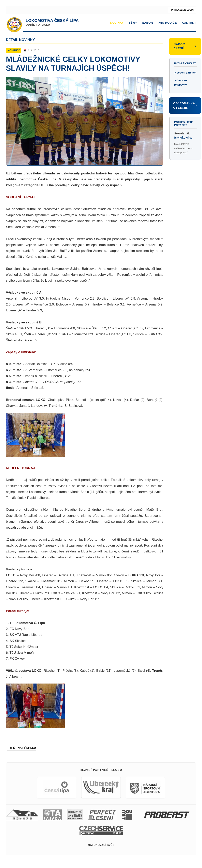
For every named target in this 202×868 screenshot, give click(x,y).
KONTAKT (189, 23)
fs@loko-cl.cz (183, 138)
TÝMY (133, 23)
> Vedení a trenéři (185, 73)
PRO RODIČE (167, 23)
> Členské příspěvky (180, 83)
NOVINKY (117, 23)
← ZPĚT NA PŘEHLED (21, 748)
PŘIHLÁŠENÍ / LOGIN (182, 10)
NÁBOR (147, 23)
